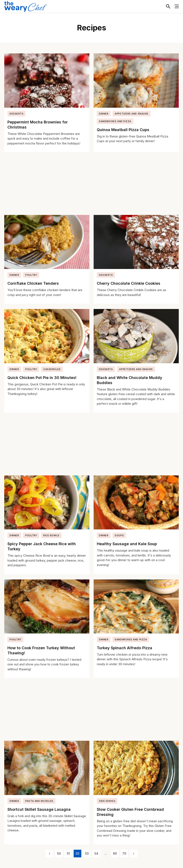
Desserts (16, 114)
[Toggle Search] (168, 6)
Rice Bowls (51, 535)
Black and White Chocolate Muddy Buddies (130, 380)
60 (115, 853)
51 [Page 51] (68, 853)
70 (124, 853)
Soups (119, 535)
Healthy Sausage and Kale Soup (127, 544)
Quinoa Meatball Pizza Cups (123, 130)
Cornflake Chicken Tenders (33, 283)
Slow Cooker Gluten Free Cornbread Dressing (130, 812)
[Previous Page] (49, 854)
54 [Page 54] (96, 853)
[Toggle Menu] (177, 6)
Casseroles (52, 369)
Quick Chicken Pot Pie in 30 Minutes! (42, 378)
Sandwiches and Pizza (115, 121)
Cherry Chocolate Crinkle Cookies (129, 283)
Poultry (31, 275)
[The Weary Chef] (25, 6)
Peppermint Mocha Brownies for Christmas (38, 125)
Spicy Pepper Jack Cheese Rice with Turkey (42, 546)
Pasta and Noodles (39, 801)
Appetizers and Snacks (132, 114)
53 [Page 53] (87, 853)
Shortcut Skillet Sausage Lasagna (39, 809)
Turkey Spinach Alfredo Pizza (125, 648)
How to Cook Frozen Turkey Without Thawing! (41, 650)
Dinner (104, 114)
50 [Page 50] (59, 853)
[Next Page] (134, 854)
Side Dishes (107, 801)
